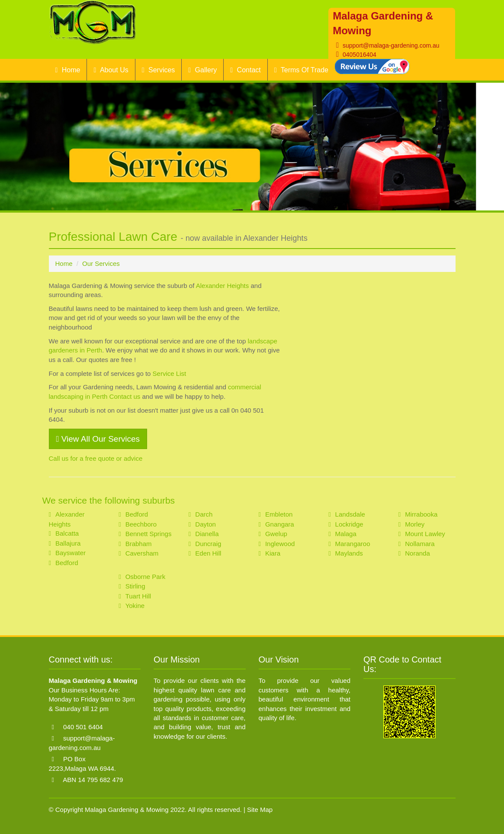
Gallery (202, 70)
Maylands (349, 553)
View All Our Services (98, 439)
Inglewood (280, 544)
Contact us (125, 396)
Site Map (260, 810)
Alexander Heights (223, 286)
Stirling (135, 586)
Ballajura (68, 543)
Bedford (67, 563)
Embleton (279, 514)
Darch (204, 514)
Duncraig (208, 544)
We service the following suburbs (109, 500)
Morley (415, 524)
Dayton (205, 524)
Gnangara (280, 524)
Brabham (139, 544)
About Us (111, 70)
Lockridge (349, 524)
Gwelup (276, 534)
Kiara (273, 553)
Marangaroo (353, 544)
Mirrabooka (421, 514)
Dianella (207, 534)
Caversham (142, 553)
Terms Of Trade (301, 70)
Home (68, 70)
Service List (170, 373)
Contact (245, 70)
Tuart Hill (138, 596)
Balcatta (67, 533)
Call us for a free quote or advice (96, 458)
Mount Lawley (425, 534)
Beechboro (141, 524)
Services (159, 70)
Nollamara (420, 544)
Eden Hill (208, 553)
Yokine (135, 606)
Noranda (417, 553)
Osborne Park (146, 577)
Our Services (101, 263)
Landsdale (350, 514)
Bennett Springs (149, 534)
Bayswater (71, 553)
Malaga (346, 534)
